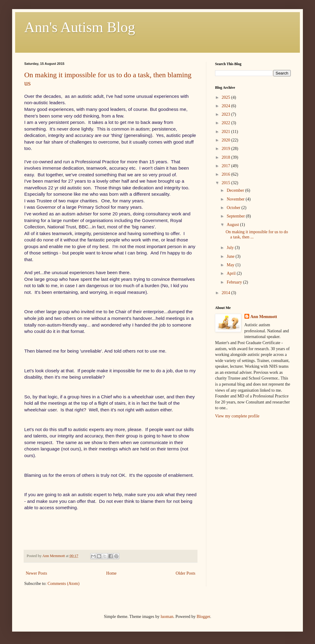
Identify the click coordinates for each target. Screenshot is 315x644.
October (234, 208)
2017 (227, 166)
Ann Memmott (264, 317)
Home (111, 573)
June (231, 256)
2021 (227, 132)
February (235, 282)
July (231, 248)
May (231, 265)
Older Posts (186, 573)
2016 (227, 174)
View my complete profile (237, 416)
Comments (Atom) (63, 584)
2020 (227, 140)
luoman (167, 617)
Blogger (203, 617)
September (236, 216)
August (233, 225)
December (236, 190)
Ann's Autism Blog (80, 27)
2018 (227, 157)
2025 (227, 97)
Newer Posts (36, 573)
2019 (227, 149)
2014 (227, 293)
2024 (227, 106)
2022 (227, 123)
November (236, 199)
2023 (227, 114)
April (232, 273)
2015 (227, 183)
